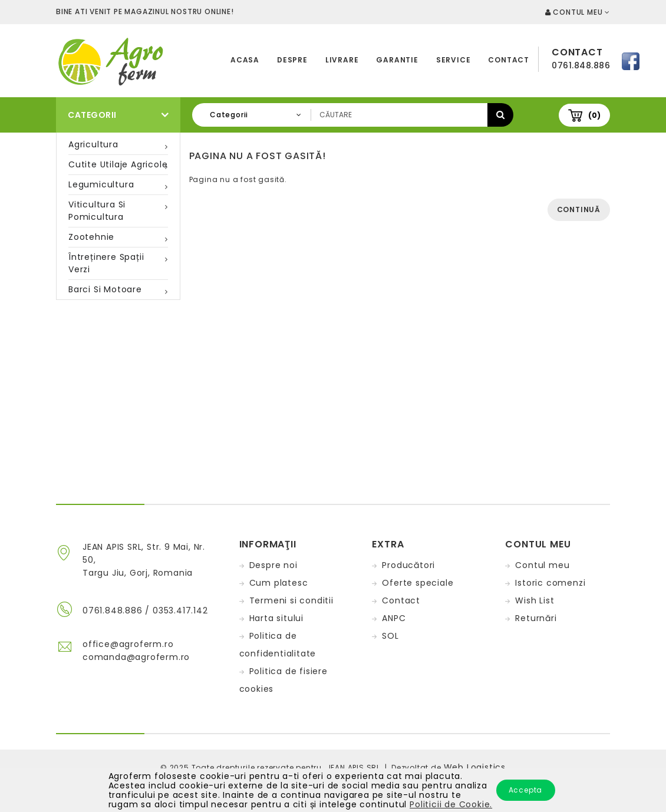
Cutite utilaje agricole (118, 164)
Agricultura (93, 144)
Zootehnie (91, 237)
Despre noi (273, 565)
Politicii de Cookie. (451, 804)
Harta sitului (276, 618)
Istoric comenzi (550, 583)
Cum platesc (279, 583)
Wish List (535, 600)
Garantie (397, 60)
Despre (292, 60)
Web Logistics (475, 767)
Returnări (536, 618)
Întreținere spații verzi (106, 263)
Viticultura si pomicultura (97, 211)
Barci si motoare (105, 289)
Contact (509, 60)
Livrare (342, 60)
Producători (408, 565)
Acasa (245, 60)
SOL (390, 636)
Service (454, 60)
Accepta (526, 790)
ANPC (394, 618)
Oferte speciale (418, 583)
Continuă (579, 209)
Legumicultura (101, 184)
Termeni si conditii (291, 600)
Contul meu (542, 565)
